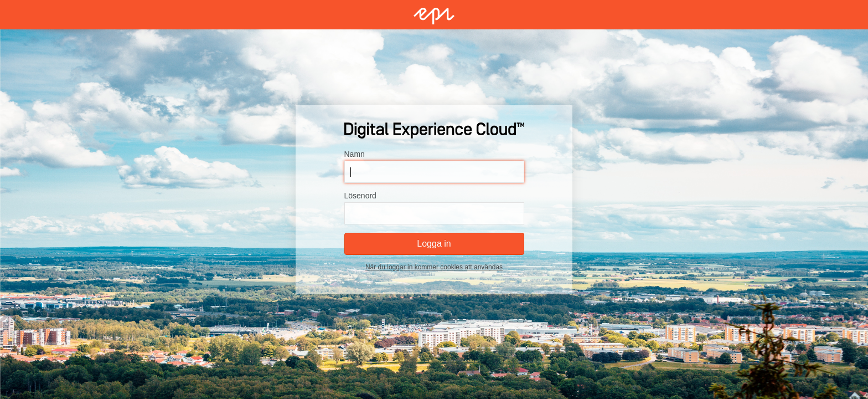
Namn (355, 154)
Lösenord (360, 196)
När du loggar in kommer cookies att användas (434, 267)
